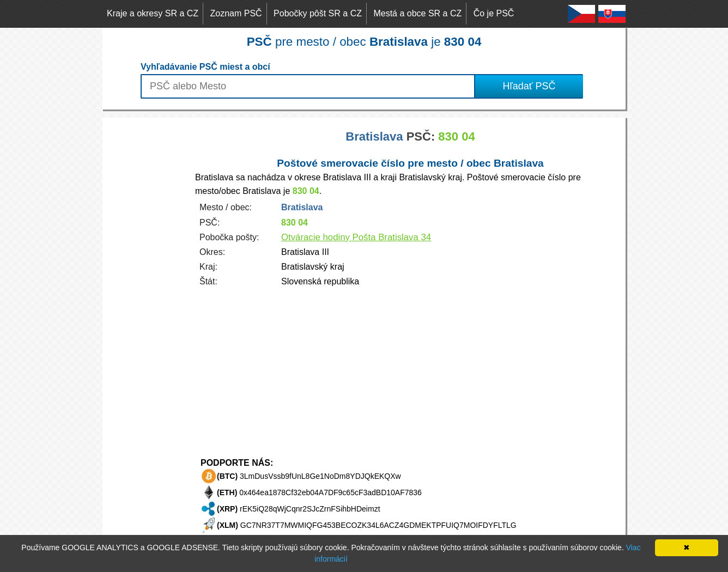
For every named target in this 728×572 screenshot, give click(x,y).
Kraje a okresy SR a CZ (153, 13)
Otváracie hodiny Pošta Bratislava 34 (356, 237)
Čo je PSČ (494, 13)
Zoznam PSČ (236, 13)
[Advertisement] (146, 281)
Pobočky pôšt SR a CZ (318, 13)
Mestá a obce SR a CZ (417, 13)
